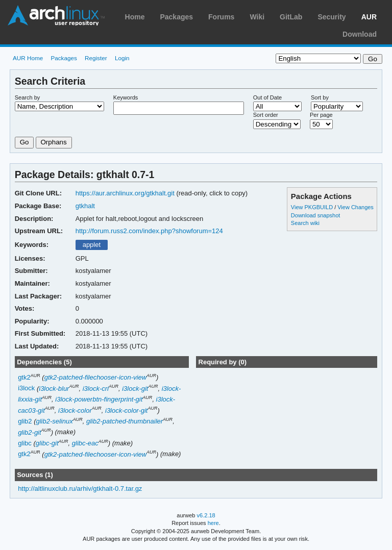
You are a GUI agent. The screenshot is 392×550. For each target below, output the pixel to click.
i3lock (26, 389)
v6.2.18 (206, 515)
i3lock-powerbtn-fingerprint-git (99, 399)
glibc (25, 443)
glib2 (25, 421)
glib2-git (29, 432)
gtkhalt (85, 206)
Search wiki (305, 223)
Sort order (266, 115)
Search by (28, 97)
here (213, 523)
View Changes (356, 207)
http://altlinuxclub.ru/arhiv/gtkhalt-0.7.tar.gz (80, 489)
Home (135, 17)
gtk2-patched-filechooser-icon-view (95, 377)
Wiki (257, 17)
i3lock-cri (96, 389)
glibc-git (47, 443)
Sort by (320, 97)
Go (24, 142)
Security (332, 17)
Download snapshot (315, 215)
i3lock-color (75, 410)
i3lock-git (135, 389)
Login (122, 58)
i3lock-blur (54, 389)
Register (96, 58)
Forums (221, 17)
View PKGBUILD (313, 207)
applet (92, 245)
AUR (369, 17)
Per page (321, 115)
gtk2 (24, 377)
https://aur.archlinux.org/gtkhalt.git (125, 193)
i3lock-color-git (126, 410)
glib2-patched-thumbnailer (125, 421)
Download (360, 34)
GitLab (291, 17)
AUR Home (28, 58)
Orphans (54, 142)
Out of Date (267, 97)
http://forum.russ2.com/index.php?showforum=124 (149, 231)
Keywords (126, 97)
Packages (176, 17)
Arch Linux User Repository (56, 15)
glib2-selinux (55, 421)
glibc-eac (85, 443)
